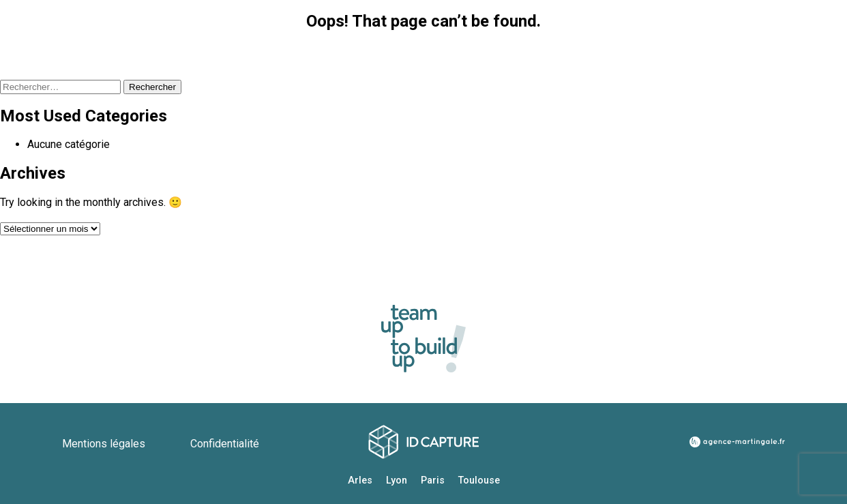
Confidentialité (225, 444)
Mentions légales (105, 444)
